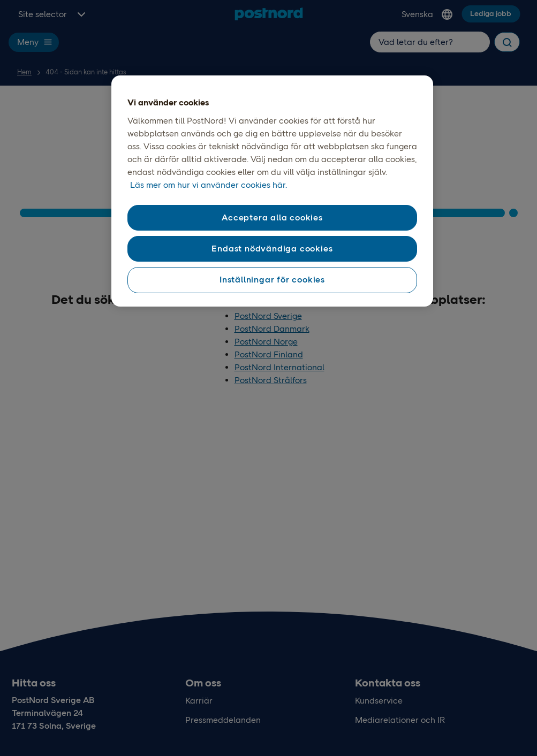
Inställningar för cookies (272, 280)
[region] (273, 191)
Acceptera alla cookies (272, 217)
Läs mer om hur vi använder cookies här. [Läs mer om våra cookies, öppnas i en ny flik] (209, 185)
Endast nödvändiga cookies (272, 249)
